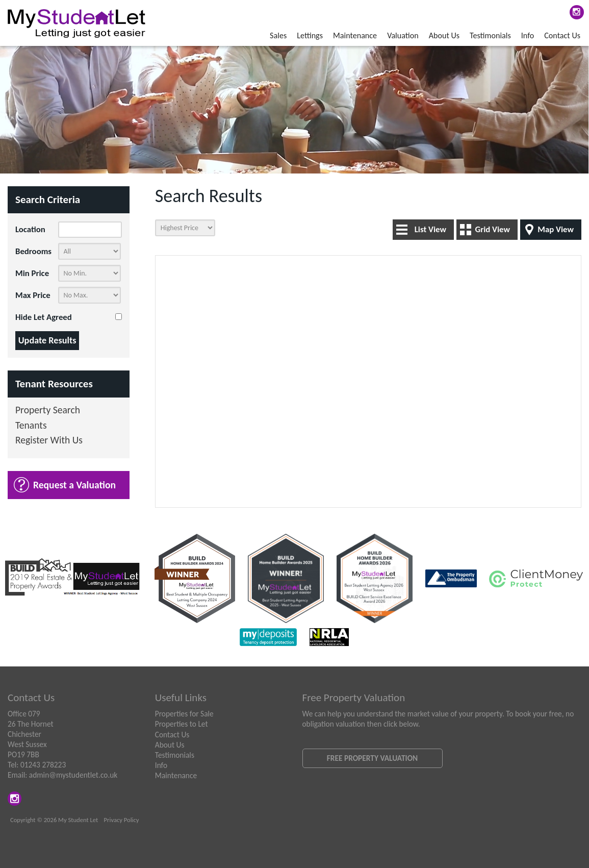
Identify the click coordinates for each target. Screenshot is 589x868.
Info (528, 35)
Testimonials (490, 35)
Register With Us (49, 441)
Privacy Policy (122, 820)
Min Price (32, 273)
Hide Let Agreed (44, 317)
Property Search (48, 411)
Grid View (492, 229)
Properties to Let (182, 724)
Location (30, 229)
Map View (556, 229)
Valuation (403, 35)
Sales (278, 35)
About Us (444, 35)
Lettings (310, 35)
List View (430, 229)
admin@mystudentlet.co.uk (73, 775)
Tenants (31, 426)
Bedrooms (33, 251)
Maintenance (355, 35)
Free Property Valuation (372, 758)
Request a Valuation (74, 485)
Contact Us (562, 35)
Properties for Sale (184, 714)
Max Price (33, 295)
